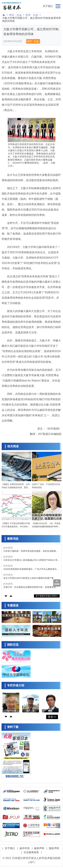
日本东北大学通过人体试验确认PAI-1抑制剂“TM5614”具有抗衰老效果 (32, 560)
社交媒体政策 (31, 852)
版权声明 (39, 848)
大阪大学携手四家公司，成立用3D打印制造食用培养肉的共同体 (32, 19)
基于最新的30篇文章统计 (47, 596)
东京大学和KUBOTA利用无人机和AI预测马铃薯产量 (28, 578)
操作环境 (25, 848)
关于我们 (48, 6)
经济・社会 (15, 15)
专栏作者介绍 (16, 685)
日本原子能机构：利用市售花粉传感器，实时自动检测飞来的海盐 (31, 551)
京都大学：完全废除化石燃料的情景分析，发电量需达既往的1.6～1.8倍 (31, 587)
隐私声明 (54, 848)
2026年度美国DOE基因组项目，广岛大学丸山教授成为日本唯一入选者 (31, 569)
